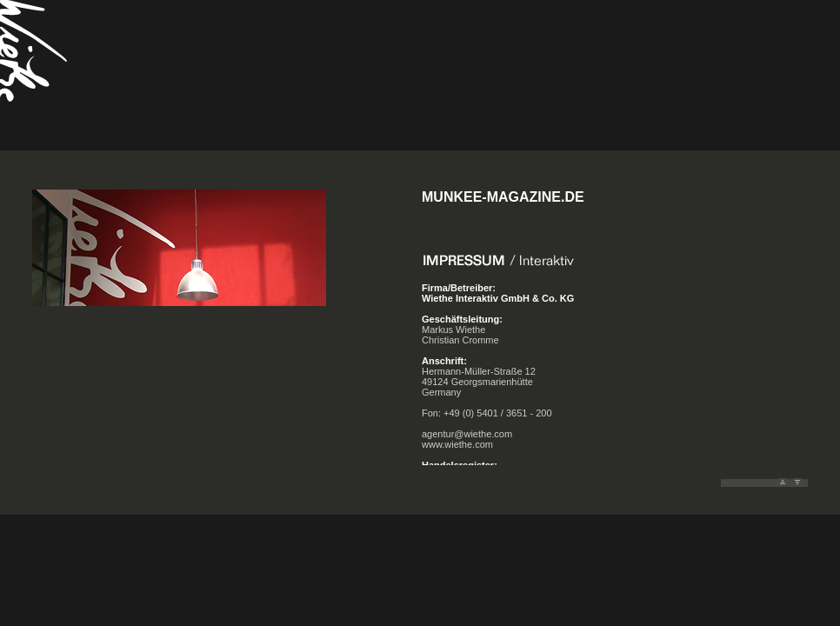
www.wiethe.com (457, 444)
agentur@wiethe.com (467, 434)
